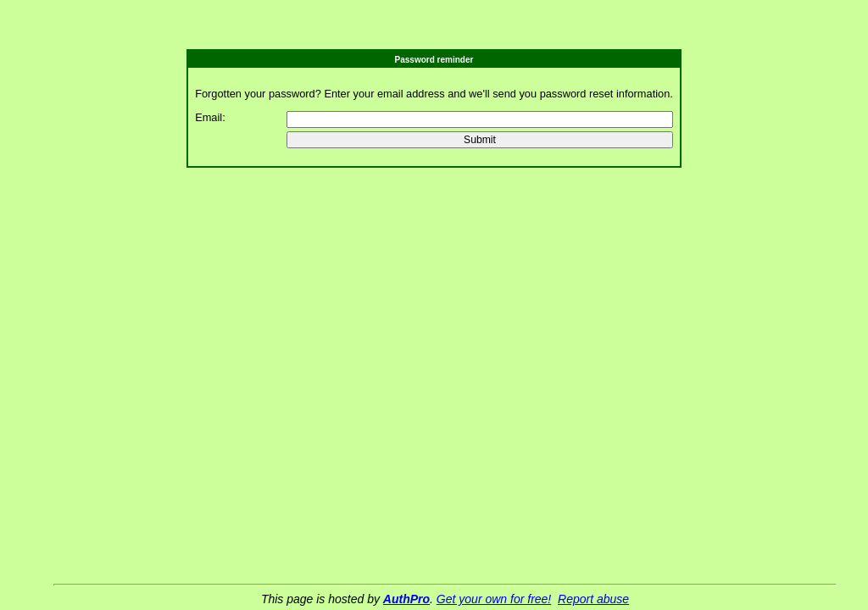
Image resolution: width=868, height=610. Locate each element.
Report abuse (593, 599)
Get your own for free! (494, 599)
